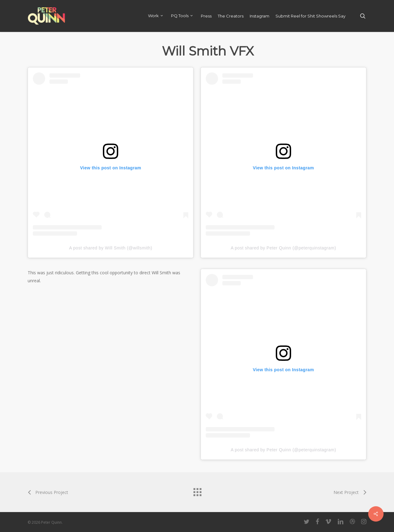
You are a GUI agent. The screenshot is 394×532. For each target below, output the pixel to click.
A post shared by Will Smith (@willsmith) (111, 248)
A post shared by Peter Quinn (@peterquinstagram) (283, 248)
